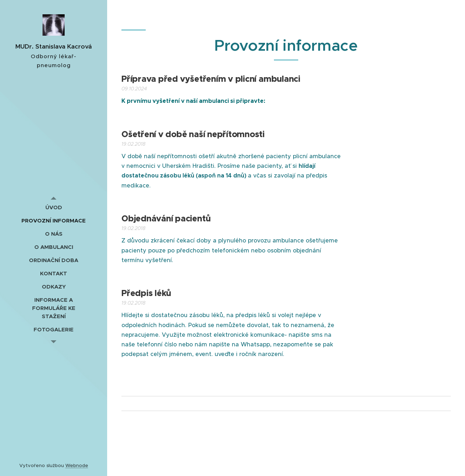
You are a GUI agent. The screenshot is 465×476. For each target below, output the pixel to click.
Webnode (77, 465)
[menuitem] (54, 207)
